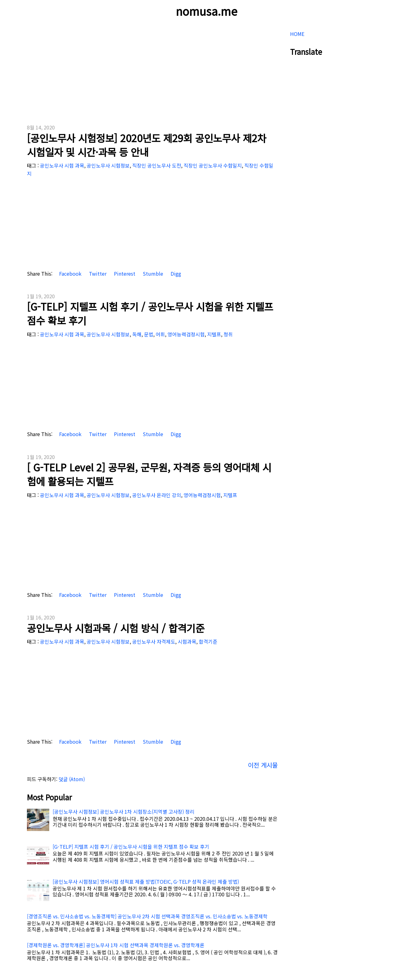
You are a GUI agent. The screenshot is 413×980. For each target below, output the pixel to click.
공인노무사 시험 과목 (62, 165)
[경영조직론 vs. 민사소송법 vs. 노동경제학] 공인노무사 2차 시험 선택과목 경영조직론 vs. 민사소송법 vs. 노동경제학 (147, 916)
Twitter (97, 274)
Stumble (152, 274)
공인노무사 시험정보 (108, 165)
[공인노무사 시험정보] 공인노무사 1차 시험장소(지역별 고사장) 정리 (124, 812)
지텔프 (214, 334)
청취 (228, 334)
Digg (175, 274)
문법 (149, 334)
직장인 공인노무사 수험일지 (213, 165)
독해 (137, 334)
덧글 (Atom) (72, 779)
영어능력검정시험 (186, 334)
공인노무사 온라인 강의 (157, 495)
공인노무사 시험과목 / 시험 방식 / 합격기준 (116, 628)
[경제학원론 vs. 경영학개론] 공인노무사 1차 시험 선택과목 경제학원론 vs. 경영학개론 (116, 945)
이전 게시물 (263, 765)
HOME (297, 34)
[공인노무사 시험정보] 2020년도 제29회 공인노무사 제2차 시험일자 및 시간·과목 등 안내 (147, 145)
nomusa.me (207, 11)
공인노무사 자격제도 (154, 641)
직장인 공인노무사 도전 (157, 165)
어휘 (160, 334)
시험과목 (187, 641)
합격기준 (208, 641)
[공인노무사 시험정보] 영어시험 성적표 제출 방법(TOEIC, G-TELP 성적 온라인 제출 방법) (146, 882)
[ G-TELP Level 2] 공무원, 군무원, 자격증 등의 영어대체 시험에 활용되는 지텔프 (149, 474)
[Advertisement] (152, 71)
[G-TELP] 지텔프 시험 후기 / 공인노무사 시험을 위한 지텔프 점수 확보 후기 (150, 313)
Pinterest (124, 274)
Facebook (70, 274)
